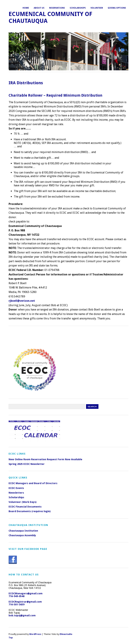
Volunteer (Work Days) (23, 502)
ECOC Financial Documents (25, 507)
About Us (39, 8)
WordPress (35, 634)
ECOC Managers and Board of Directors (33, 483)
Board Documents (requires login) (30, 511)
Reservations (57, 8)
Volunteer (97, 8)
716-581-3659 (17, 604)
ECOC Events (16, 488)
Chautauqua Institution (23, 531)
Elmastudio (66, 634)
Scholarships (78, 8)
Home (26, 8)
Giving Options (117, 8)
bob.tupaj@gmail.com (22, 615)
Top (11, 638)
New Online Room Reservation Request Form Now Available (45, 459)
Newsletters (16, 493)
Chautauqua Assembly (22, 535)
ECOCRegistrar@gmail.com (25, 602)
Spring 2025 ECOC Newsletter (27, 464)
